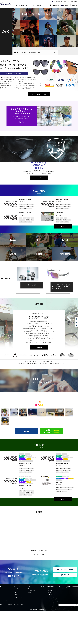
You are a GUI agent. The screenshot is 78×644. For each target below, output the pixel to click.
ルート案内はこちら (39, 556)
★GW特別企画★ (60, 213)
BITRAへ (39, 178)
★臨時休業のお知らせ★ (35, 53)
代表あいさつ (29, 594)
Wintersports (65, 254)
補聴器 (16, 597)
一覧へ (55, 53)
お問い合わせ (66, 5)
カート (49, 594)
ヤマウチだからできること (39, 94)
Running (13, 240)
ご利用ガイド (51, 592)
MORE (63, 226)
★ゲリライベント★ (61, 484)
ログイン (23, 606)
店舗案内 (28, 590)
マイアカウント (51, 596)
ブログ (46, 5)
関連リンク (2, 606)
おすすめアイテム (20, 5)
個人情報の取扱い (9, 606)
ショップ (50, 590)
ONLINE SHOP (55, 5)
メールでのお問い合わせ (66, 571)
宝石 (16, 596)
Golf (39, 240)
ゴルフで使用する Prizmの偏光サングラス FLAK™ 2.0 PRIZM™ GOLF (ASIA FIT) (62, 287)
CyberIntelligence (45, 611)
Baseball (65, 240)
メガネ (16, 592)
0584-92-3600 (41, 572)
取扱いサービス (30, 5)
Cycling (13, 254)
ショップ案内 (39, 5)
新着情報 (5, 601)
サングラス (17, 590)
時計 (16, 594)
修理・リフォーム (18, 599)
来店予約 (22, 122)
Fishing (39, 254)
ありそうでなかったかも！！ (30, 285)
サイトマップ (17, 606)
